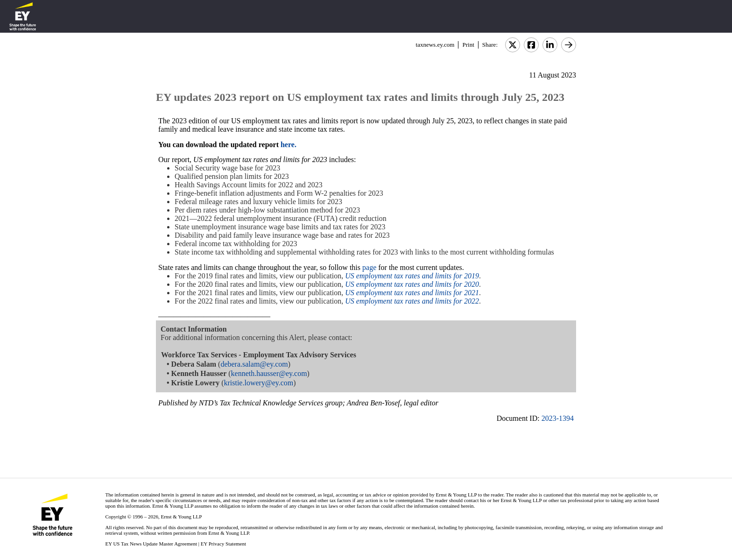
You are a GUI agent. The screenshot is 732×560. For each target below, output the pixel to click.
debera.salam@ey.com (254, 364)
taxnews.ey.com (435, 45)
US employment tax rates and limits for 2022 (412, 301)
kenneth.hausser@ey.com (269, 373)
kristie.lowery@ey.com (258, 383)
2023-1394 (558, 418)
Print (468, 45)
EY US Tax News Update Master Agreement (151, 544)
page (370, 267)
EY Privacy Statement (223, 544)
